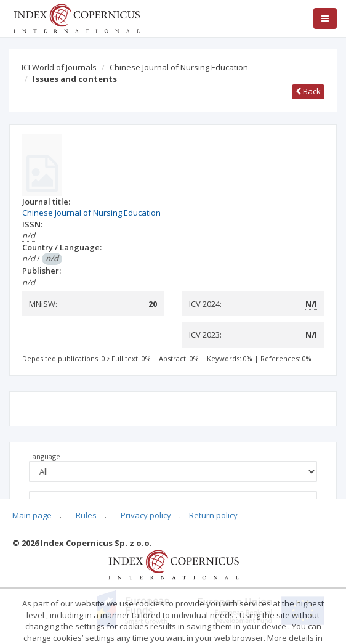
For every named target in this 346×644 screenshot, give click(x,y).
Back (308, 91)
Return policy (213, 515)
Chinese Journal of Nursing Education (179, 67)
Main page (32, 515)
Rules (86, 515)
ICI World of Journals (59, 67)
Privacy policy (146, 515)
